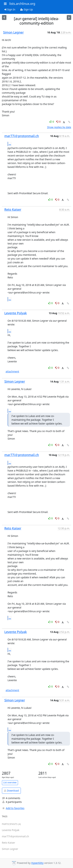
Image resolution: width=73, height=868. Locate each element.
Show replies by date (59, 127)
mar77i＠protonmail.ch (22, 136)
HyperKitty (37, 863)
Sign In (10, 9)
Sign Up (27, 9)
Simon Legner (14, 32)
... (10, 144)
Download (11, 791)
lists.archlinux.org (22, 4)
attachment (12, 371)
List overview (10, 782)
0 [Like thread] (52, 122)
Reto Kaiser (13, 209)
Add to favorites (13, 808)
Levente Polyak (16, 313)
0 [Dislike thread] (59, 122)
